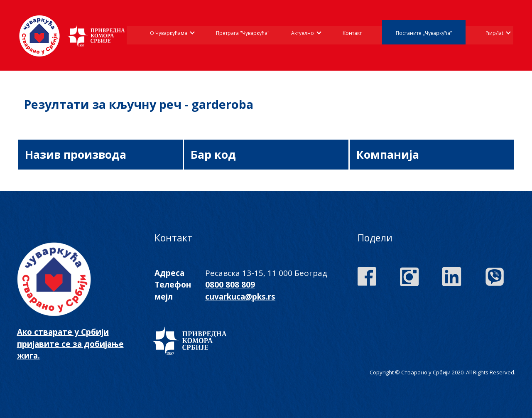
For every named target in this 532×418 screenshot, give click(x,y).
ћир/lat (495, 33)
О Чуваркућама (169, 33)
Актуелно (303, 33)
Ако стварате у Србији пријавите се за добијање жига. (70, 344)
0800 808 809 (230, 285)
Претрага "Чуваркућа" (243, 33)
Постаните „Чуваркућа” (424, 33)
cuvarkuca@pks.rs (240, 297)
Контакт (352, 33)
